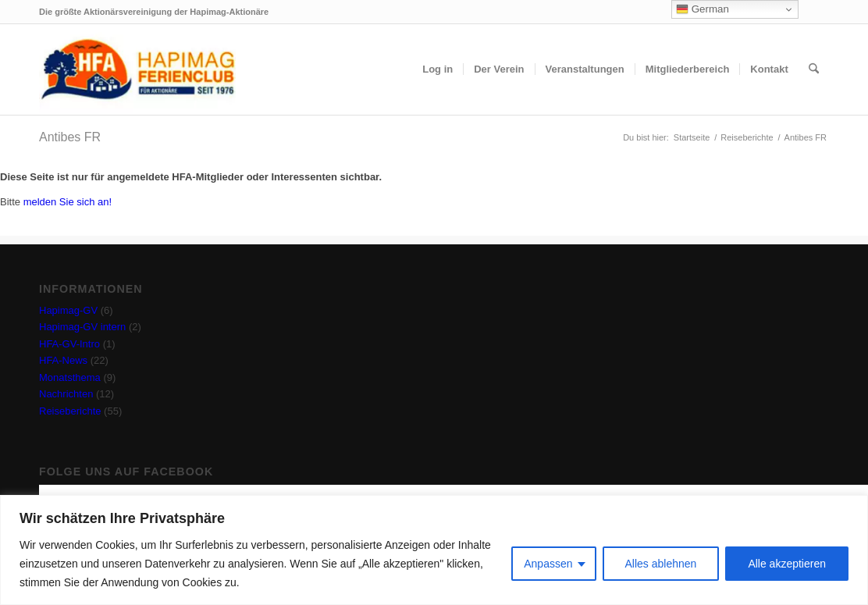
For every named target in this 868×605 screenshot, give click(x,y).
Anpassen (548, 564)
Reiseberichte (70, 411)
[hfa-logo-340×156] (137, 69)
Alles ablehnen (661, 564)
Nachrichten (66, 394)
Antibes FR (70, 137)
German (703, 9)
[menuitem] (438, 69)
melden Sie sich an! (68, 202)
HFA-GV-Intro (69, 344)
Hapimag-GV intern (82, 327)
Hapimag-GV (68, 310)
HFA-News (63, 360)
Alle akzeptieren (787, 564)
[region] (434, 550)
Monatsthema (70, 377)
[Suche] (814, 69)
